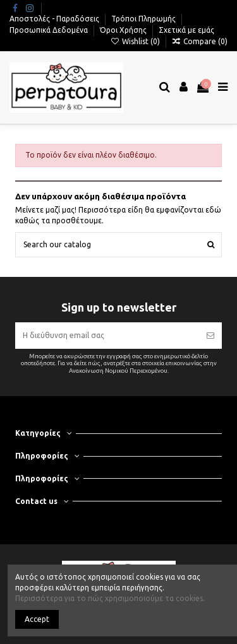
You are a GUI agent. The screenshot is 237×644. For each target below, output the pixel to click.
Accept (37, 619)
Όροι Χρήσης (124, 30)
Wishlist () (136, 41)
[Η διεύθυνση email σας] (107, 336)
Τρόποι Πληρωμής (144, 19)
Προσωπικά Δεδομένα (50, 30)
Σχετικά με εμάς (186, 30)
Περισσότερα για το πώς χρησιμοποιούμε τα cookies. (110, 598)
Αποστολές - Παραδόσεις (55, 19)
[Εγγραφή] (210, 336)
